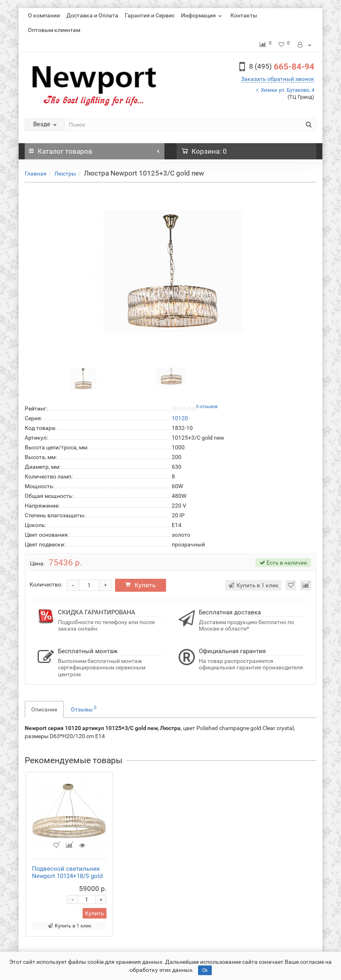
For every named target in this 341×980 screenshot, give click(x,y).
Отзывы (84, 709)
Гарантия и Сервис (150, 15)
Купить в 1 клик (69, 926)
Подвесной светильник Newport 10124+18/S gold (67, 872)
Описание (44, 709)
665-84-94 (282, 67)
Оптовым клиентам (54, 30)
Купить (141, 585)
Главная (36, 174)
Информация (202, 15)
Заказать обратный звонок (278, 79)
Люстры (65, 174)
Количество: (46, 584)
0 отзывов (207, 407)
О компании (44, 15)
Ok (205, 970)
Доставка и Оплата (92, 15)
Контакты (244, 15)
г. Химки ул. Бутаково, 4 (285, 90)
